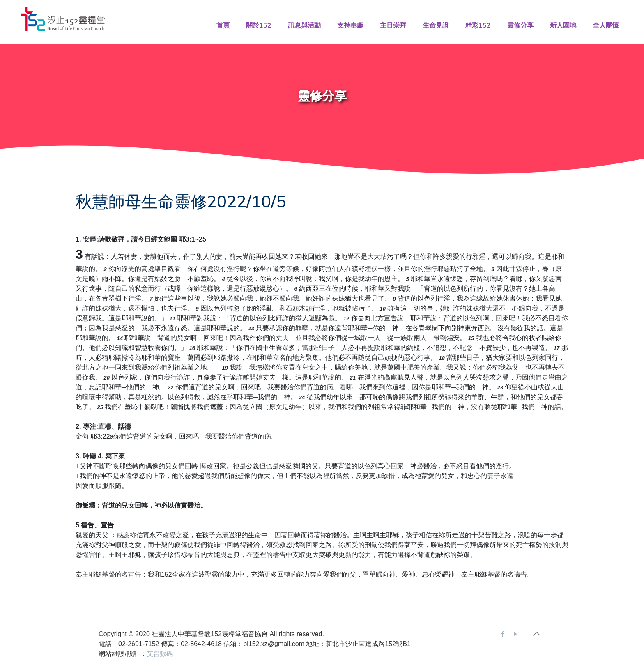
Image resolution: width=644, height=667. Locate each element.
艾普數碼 (160, 654)
